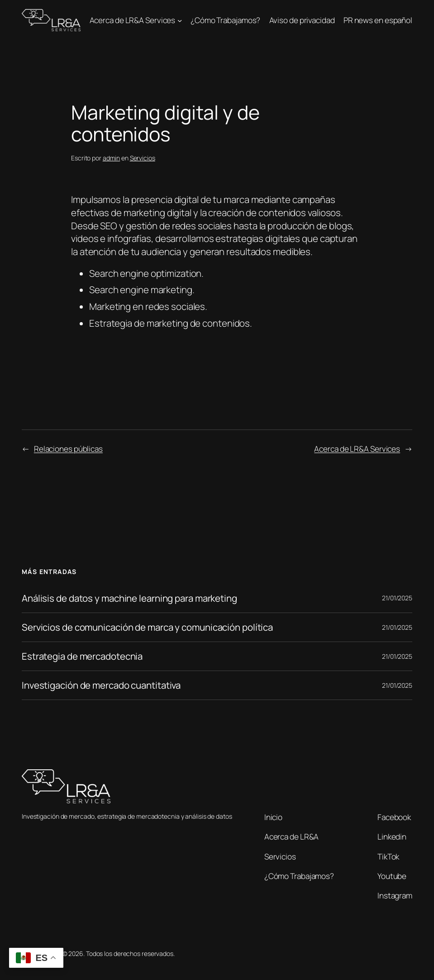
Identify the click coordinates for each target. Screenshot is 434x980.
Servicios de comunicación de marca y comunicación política (147, 627)
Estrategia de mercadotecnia (82, 656)
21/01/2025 (397, 598)
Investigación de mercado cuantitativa (101, 685)
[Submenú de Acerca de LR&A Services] (180, 20)
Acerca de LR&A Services (357, 449)
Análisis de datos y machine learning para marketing (129, 598)
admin (112, 158)
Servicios (143, 158)
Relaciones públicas (68, 449)
